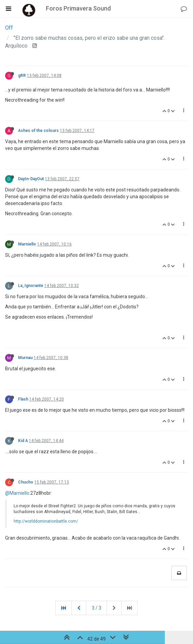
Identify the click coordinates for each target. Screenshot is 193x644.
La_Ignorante (31, 286)
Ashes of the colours (38, 131)
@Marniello (17, 493)
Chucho (26, 482)
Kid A (23, 441)
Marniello (27, 244)
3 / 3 (96, 608)
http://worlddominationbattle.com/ (46, 521)
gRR (22, 75)
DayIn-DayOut (31, 179)
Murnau (25, 358)
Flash (23, 399)
